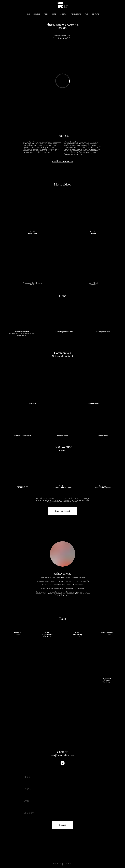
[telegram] (63, 763)
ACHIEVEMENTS (76, 14)
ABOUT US (37, 14)
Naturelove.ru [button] (103, 436)
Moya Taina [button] (32, 232)
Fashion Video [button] (62, 436)
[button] (22, 487)
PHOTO (54, 14)
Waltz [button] (32, 284)
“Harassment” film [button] (22, 334)
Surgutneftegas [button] (93, 403)
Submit (63, 825)
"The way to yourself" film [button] (62, 332)
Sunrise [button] (93, 284)
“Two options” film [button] (103, 332)
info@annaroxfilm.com (63, 755)
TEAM (87, 14)
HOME (28, 14)
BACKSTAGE (64, 14)
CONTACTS (96, 14)
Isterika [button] (93, 232)
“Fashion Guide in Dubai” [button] (62, 487)
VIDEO (46, 14)
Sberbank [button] (32, 403)
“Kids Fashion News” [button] (103, 487)
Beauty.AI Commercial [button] (22, 436)
